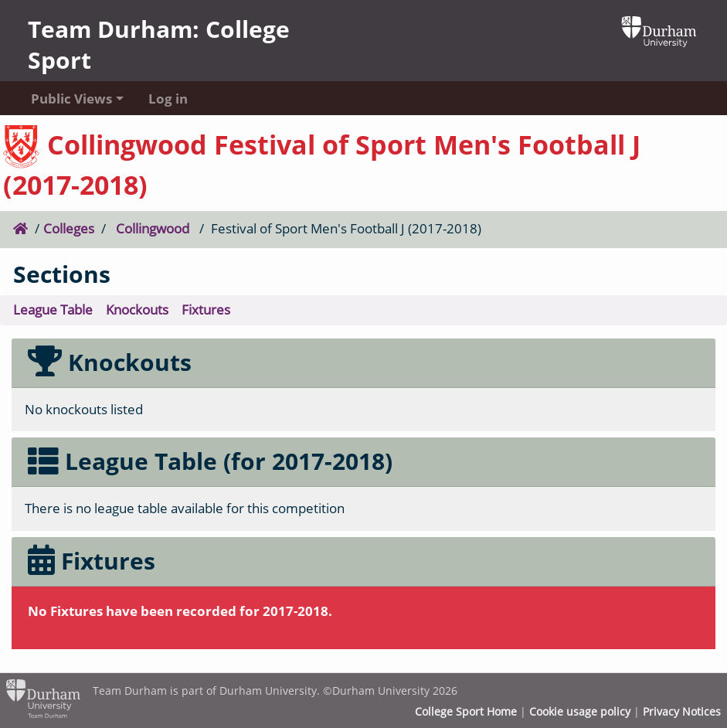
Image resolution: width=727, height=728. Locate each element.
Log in (168, 99)
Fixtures (206, 310)
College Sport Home (466, 712)
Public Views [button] (71, 99)
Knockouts (137, 310)
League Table (53, 310)
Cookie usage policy (580, 712)
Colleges (69, 228)
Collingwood (153, 228)
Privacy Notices (682, 712)
